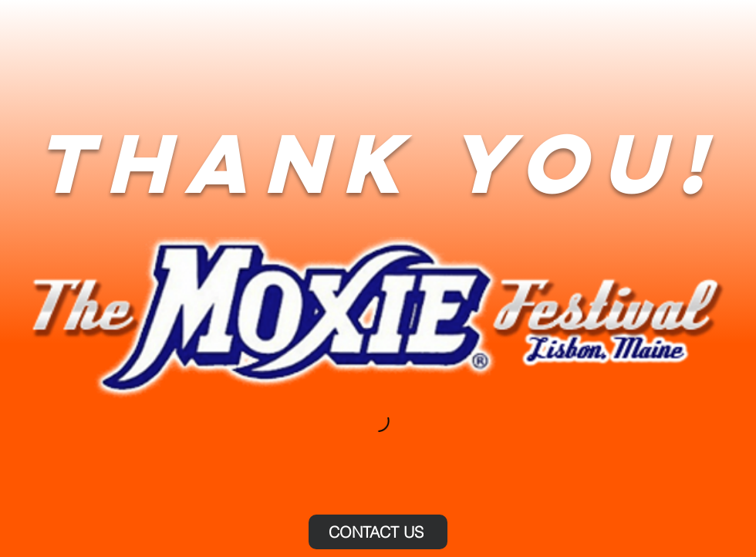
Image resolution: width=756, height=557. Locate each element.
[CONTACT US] (378, 532)
